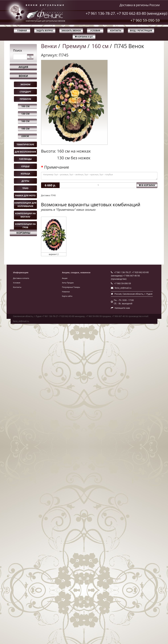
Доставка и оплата (21, 278)
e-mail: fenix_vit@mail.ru (146, 25)
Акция (23, 67)
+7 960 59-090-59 (145, 20)
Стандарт (25, 92)
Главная (22, 31)
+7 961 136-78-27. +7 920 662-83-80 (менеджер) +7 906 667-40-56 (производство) (130, 276)
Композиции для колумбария (25, 204)
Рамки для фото (25, 195)
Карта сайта (67, 296)
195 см (25, 129)
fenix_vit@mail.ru (123, 288)
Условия (95, 31)
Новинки (66, 292)
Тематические (25, 144)
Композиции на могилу (25, 215)
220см (25, 136)
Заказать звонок (71, 31)
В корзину (147, 185)
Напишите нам (122, 308)
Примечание (57, 167)
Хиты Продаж (68, 283)
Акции (65, 278)
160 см (25, 121)
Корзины (23, 233)
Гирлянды (25, 159)
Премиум (25, 99)
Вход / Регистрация (141, 31)
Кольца (25, 174)
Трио (25, 188)
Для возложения (25, 152)
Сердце (25, 166)
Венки (23, 76)
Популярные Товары (71, 287)
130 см (25, 114)
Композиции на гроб (25, 226)
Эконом (25, 84)
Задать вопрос (45, 31)
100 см (25, 106)
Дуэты (25, 181)
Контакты (116, 31)
